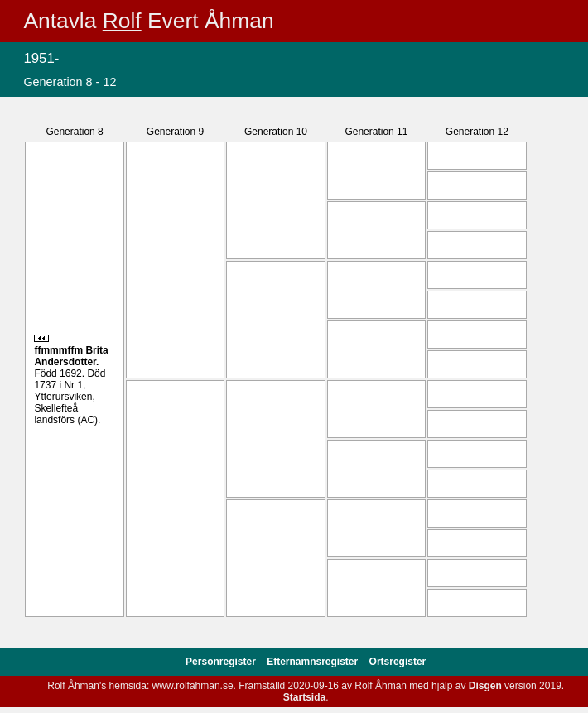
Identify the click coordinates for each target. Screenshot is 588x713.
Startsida (304, 697)
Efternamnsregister (313, 662)
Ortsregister (398, 662)
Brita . (71, 356)
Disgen (485, 686)
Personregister (222, 662)
